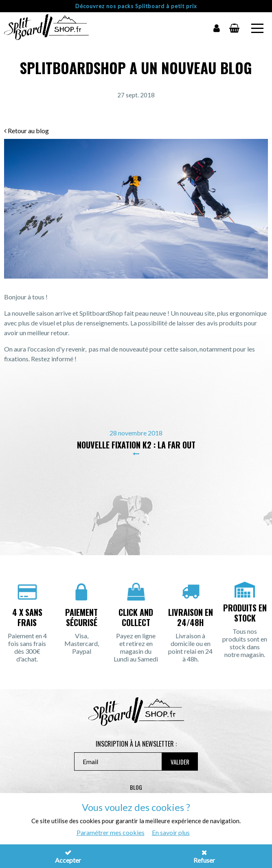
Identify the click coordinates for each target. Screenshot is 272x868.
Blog (136, 787)
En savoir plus (171, 832)
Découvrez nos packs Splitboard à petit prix (136, 6)
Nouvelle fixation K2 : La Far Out (136, 445)
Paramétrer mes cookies (111, 832)
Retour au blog (26, 131)
